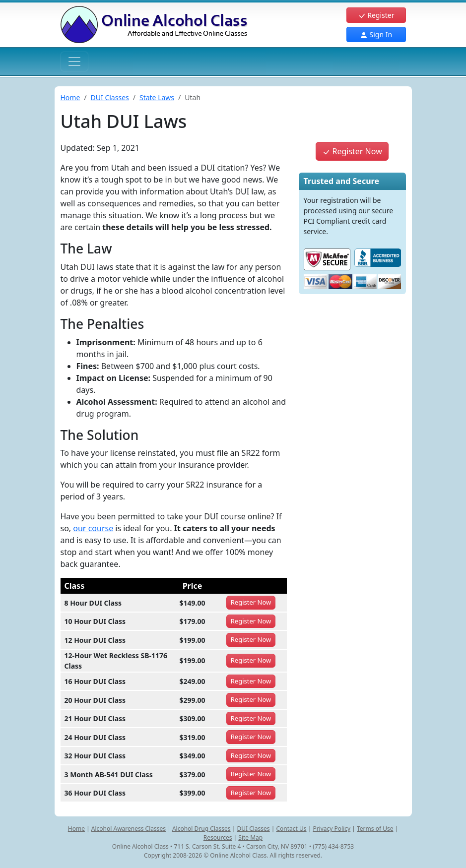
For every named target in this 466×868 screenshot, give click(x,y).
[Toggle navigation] (74, 62)
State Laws (157, 97)
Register (376, 15)
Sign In (376, 34)
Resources (218, 837)
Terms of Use (375, 829)
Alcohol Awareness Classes (129, 829)
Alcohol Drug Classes (201, 829)
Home (70, 97)
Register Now (352, 151)
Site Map (250, 837)
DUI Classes (110, 97)
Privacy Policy (332, 829)
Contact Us (291, 829)
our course (93, 528)
